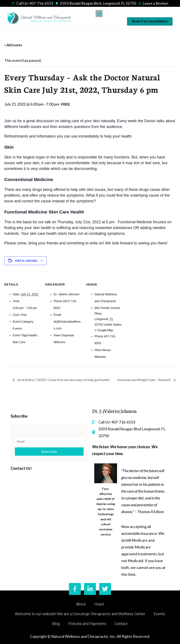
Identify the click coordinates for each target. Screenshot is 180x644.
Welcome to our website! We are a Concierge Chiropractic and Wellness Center (80, 614)
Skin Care (19, 342)
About (81, 604)
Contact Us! (21, 468)
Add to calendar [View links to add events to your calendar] (26, 261)
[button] (99, 14)
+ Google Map (104, 330)
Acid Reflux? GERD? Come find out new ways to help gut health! (63, 380)
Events (17, 328)
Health (33, 335)
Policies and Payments (87, 624)
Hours (99, 604)
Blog (56, 624)
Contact (121, 624)
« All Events (13, 45)
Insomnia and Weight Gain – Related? (144, 380)
